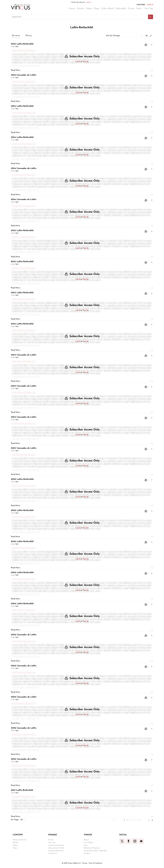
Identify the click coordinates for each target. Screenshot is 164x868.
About (86, 840)
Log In (78, 62)
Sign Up (86, 62)
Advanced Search (20, 840)
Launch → (89, 2)
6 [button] (138, 820)
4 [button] (133, 820)
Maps (15, 848)
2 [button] (127, 820)
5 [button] (135, 820)
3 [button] (130, 820)
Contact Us (53, 853)
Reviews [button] (16, 36)
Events (51, 840)
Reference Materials (92, 848)
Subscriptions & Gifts (56, 848)
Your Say (52, 843)
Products (87, 853)
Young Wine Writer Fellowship (95, 851)
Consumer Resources (56, 845)
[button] (151, 17)
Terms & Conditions (95, 863)
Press (86, 845)
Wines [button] (29, 36)
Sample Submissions (56, 851)
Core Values (88, 843)
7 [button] (141, 820)
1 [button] (124, 820)
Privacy (85, 863)
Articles (15, 843)
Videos (15, 845)
